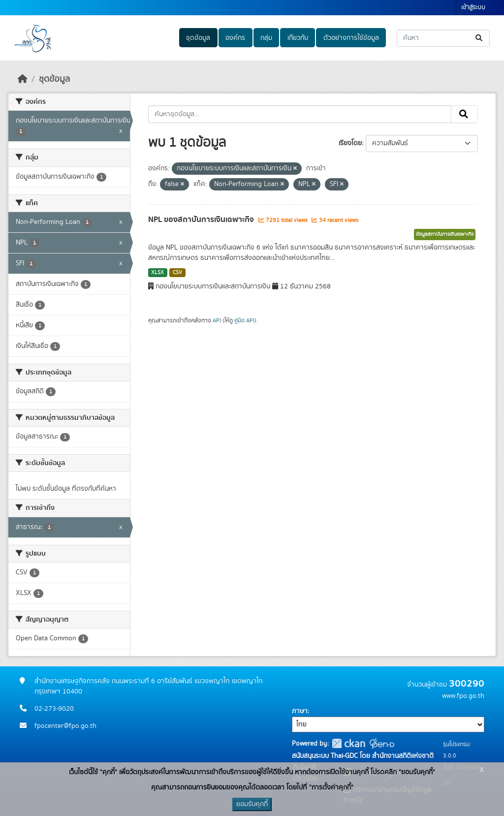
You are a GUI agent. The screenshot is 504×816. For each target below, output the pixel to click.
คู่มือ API (244, 320)
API (217, 320)
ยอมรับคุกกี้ (252, 804)
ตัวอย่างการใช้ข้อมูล (351, 38)
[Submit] (480, 38)
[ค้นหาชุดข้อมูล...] (443, 38)
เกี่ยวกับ (298, 38)
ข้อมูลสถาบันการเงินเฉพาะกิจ (445, 234)
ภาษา (300, 711)
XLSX (157, 273)
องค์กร (235, 38)
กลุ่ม (266, 38)
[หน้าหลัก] (23, 79)
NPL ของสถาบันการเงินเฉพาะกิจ (202, 220)
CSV (177, 273)
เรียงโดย (350, 143)
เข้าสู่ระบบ (473, 8)
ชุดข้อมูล (198, 38)
